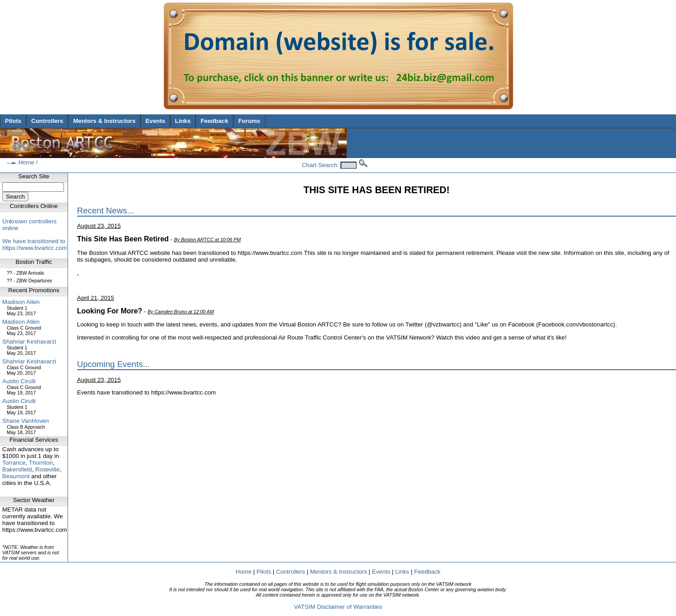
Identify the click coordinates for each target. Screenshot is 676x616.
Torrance (14, 463)
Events (155, 121)
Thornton (41, 463)
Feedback (214, 121)
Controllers (47, 121)
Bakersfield (17, 469)
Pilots (13, 121)
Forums (249, 121)
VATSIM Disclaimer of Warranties (338, 607)
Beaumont (16, 476)
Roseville (47, 469)
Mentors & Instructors (104, 121)
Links (183, 121)
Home (27, 162)
